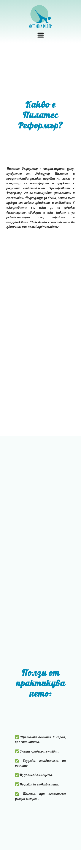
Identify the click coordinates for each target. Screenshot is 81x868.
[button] (41, 35)
